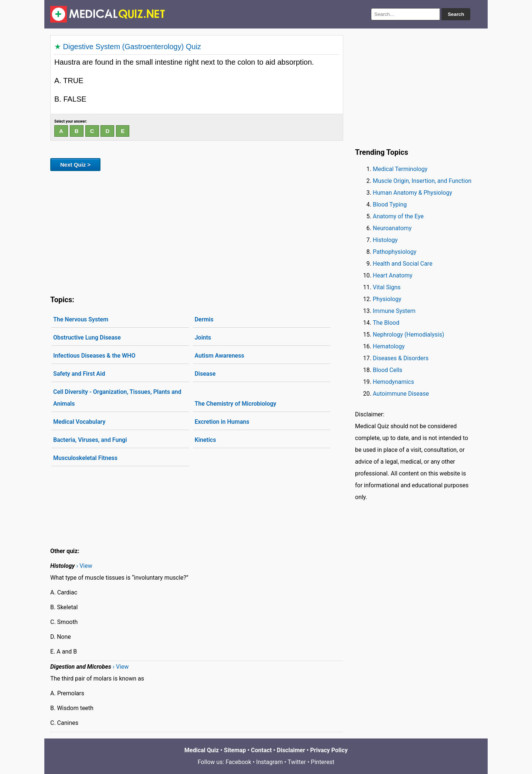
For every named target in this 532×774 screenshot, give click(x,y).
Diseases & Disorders (401, 358)
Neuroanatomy (392, 228)
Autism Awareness (219, 356)
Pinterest (323, 762)
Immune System (394, 311)
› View (84, 566)
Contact (261, 750)
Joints (203, 337)
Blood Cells (388, 370)
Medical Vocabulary (79, 422)
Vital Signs (387, 287)
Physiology (387, 299)
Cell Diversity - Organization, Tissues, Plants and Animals (117, 398)
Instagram (269, 762)
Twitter (297, 762)
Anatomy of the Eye (398, 216)
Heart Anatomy (393, 275)
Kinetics (205, 440)
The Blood (386, 323)
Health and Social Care (403, 264)
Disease (205, 374)
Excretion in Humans (222, 422)
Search (456, 14)
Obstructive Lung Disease (87, 337)
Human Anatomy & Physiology (412, 193)
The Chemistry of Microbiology (236, 404)
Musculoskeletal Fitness (85, 458)
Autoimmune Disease (401, 394)
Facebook (238, 762)
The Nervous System (81, 319)
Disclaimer (291, 750)
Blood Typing (390, 204)
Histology (385, 240)
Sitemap (235, 750)
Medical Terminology (400, 169)
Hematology (389, 346)
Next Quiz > (75, 165)
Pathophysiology (395, 252)
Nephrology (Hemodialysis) (408, 335)
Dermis (204, 319)
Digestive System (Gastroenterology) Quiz (132, 47)
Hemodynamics (393, 382)
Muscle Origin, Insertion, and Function (422, 181)
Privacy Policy (329, 750)
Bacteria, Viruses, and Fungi (90, 440)
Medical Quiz (202, 750)
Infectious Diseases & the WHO (94, 356)
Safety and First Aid (79, 374)
